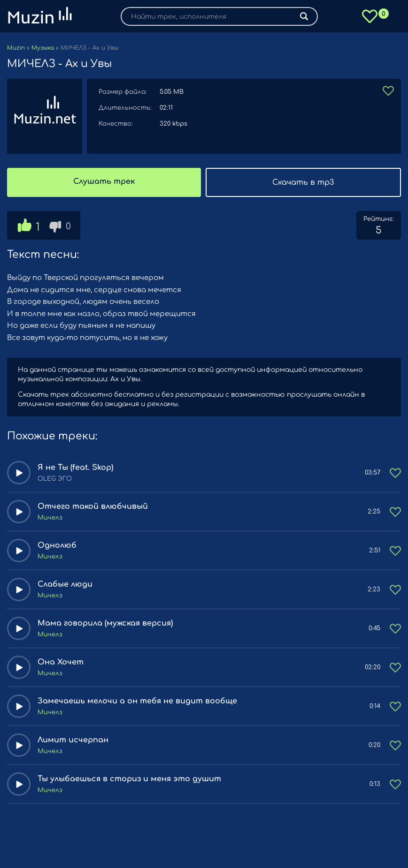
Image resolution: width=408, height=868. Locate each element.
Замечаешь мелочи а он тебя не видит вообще (137, 701)
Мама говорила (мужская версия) (105, 623)
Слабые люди (65, 584)
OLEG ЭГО (55, 479)
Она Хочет (61, 662)
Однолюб (57, 545)
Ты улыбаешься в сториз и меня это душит (129, 779)
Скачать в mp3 (303, 182)
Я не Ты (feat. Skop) (75, 468)
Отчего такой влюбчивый (93, 506)
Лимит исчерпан (73, 740)
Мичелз (50, 518)
